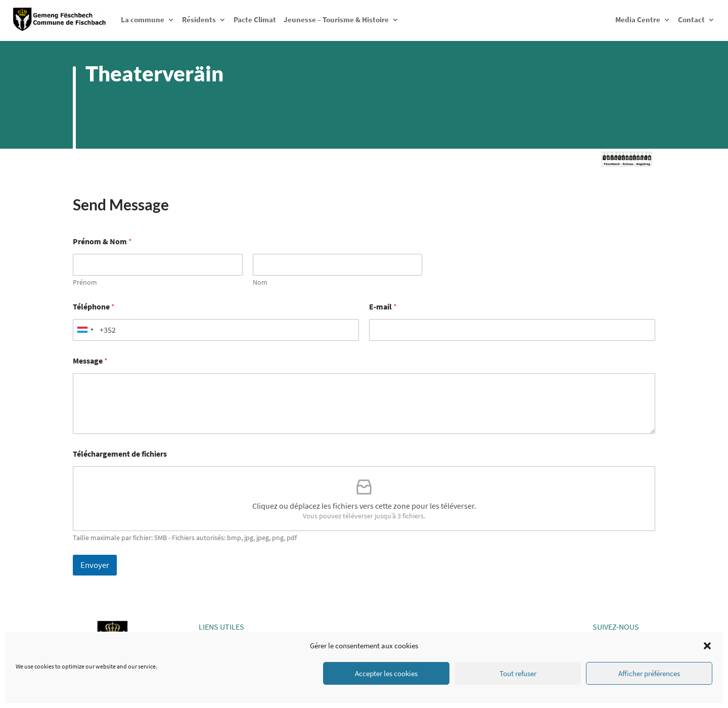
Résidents (199, 19)
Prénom (85, 282)
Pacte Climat (255, 19)
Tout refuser (518, 673)
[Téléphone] (216, 330)
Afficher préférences (649, 673)
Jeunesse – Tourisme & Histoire (336, 19)
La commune (143, 19)
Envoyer (95, 565)
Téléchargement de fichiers (120, 454)
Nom (260, 282)
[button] (707, 646)
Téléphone (94, 307)
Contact (691, 19)
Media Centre (638, 19)
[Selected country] (85, 330)
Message (90, 361)
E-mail (383, 307)
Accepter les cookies (386, 673)
